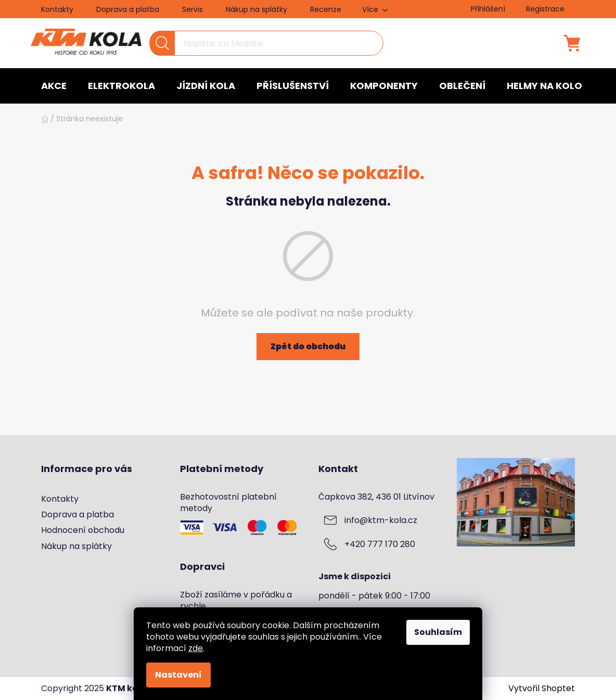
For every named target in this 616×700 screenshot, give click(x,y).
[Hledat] (266, 43)
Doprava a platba (128, 9)
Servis (192, 9)
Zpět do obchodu (308, 346)
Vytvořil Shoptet (542, 689)
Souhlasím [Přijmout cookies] (438, 632)
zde (196, 648)
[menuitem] (54, 86)
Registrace (545, 9)
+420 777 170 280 (380, 544)
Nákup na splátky (256, 9)
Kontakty (57, 9)
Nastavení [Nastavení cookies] (178, 675)
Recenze (326, 9)
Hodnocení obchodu (83, 530)
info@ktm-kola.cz (381, 520)
